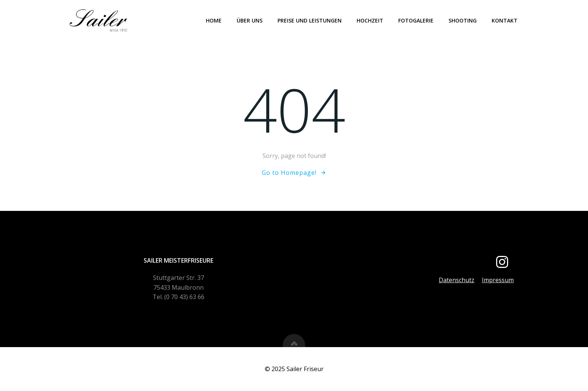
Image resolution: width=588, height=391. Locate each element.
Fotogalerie (416, 20)
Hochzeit (370, 20)
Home (214, 20)
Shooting (463, 20)
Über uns (250, 20)
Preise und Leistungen (310, 20)
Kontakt (505, 20)
